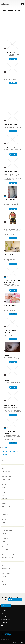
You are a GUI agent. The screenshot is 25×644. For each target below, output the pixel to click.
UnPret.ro (5, 4)
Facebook (2, 625)
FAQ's (14, 642)
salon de (10, 331)
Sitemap (18, 642)
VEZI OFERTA (13, 59)
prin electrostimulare (12, 282)
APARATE (10, 255)
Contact (22, 642)
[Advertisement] (12, 26)
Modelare (11, 405)
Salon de (10, 306)
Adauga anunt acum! (15, 599)
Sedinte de (10, 380)
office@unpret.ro (9, 619)
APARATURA (11, 355)
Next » (6, 447)
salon (9, 433)
